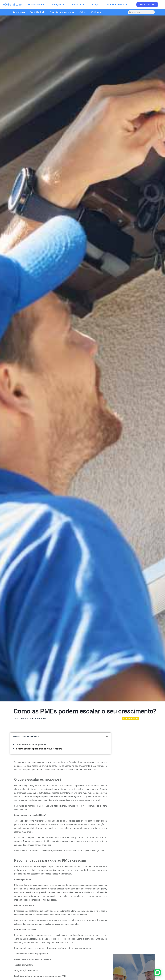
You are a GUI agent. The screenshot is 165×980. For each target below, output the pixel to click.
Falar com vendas (117, 5)
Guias (82, 12)
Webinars (96, 12)
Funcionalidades (36, 5)
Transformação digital (62, 12)
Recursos (78, 5)
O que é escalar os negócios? (30, 745)
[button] (107, 737)
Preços (96, 5)
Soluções (58, 5)
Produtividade (37, 12)
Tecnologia (19, 12)
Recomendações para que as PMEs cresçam (38, 749)
